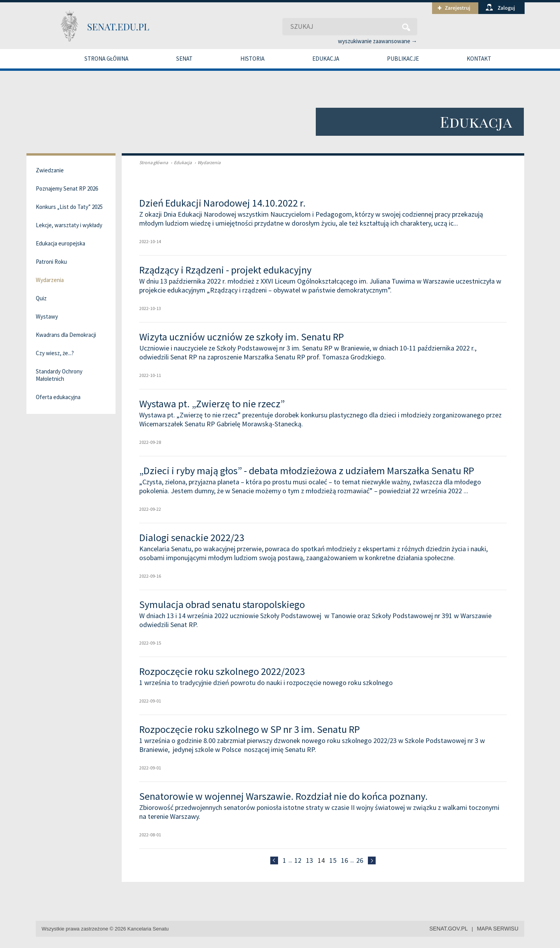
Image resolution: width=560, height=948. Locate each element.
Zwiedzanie (50, 170)
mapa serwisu (498, 929)
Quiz (41, 298)
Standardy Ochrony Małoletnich (59, 375)
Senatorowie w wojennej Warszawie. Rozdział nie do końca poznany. (283, 796)
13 (310, 860)
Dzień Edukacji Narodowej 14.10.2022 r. (222, 203)
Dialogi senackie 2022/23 (192, 537)
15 (333, 860)
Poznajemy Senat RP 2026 (67, 188)
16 (345, 860)
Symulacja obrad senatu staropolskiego (222, 604)
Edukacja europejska (60, 243)
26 (360, 860)
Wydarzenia (206, 162)
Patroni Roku (51, 262)
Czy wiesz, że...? (55, 353)
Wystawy (47, 316)
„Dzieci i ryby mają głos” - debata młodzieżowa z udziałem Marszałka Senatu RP (307, 470)
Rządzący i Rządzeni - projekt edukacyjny (225, 270)
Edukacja (326, 59)
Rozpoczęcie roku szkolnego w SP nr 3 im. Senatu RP (249, 729)
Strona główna (106, 59)
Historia (252, 59)
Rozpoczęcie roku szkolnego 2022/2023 (222, 671)
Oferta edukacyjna (58, 397)
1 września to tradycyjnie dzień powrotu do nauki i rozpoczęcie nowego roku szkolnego (266, 683)
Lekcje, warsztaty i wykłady (69, 225)
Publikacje (403, 59)
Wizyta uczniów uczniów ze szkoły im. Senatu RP (241, 337)
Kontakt (479, 59)
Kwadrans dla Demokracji (66, 335)
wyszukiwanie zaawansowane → (378, 41)
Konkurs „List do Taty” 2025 (69, 207)
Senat (184, 59)
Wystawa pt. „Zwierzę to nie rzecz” (212, 404)
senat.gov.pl (449, 929)
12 (298, 860)
